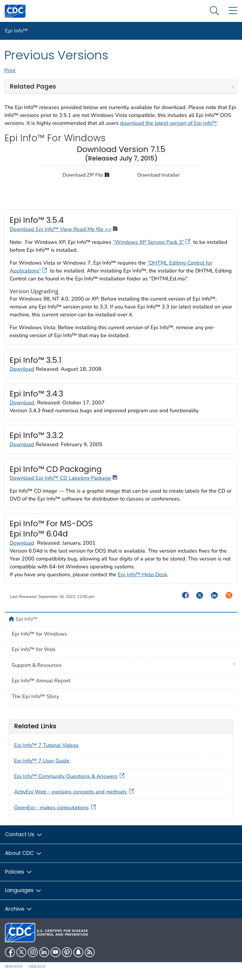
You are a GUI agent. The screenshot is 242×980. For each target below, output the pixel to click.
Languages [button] (23, 890)
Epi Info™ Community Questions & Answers (70, 776)
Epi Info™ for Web (34, 649)
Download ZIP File (86, 175)
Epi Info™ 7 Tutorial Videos (46, 745)
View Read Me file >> (89, 229)
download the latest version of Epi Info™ (168, 123)
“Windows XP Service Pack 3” (152, 242)
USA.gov (37, 966)
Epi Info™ (16, 31)
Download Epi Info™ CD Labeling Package (63, 478)
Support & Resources (37, 665)
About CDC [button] (24, 853)
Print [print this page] (10, 70)
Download (22, 369)
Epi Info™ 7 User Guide (42, 761)
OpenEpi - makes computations (56, 808)
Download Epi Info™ (35, 229)
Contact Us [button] (24, 834)
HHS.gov (14, 966)
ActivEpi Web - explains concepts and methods (75, 792)
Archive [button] (19, 909)
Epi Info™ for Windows (39, 634)
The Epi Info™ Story (35, 696)
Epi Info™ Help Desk (142, 574)
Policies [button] (19, 872)
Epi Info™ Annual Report (41, 681)
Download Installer (159, 175)
